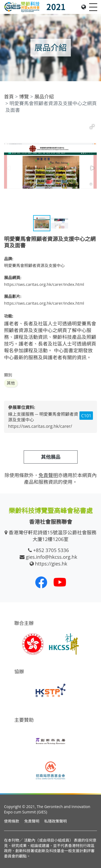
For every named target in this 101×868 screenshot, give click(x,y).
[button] (92, 127)
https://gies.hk (51, 564)
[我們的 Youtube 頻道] (60, 582)
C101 (86, 416)
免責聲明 (32, 821)
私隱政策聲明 (55, 821)
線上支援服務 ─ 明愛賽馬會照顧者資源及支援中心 (43, 417)
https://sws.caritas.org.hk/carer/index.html (44, 284)
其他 (11, 383)
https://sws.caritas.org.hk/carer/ (40, 426)
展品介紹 (44, 97)
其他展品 (51, 457)
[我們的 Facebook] (41, 582)
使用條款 (12, 821)
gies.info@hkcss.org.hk (52, 557)
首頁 (9, 97)
